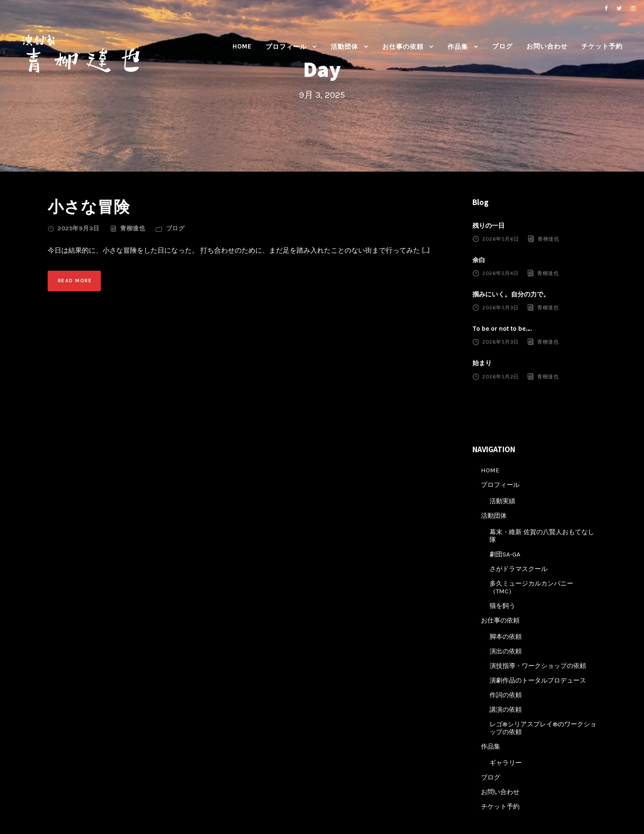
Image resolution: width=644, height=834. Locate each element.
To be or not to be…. (502, 329)
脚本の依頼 (506, 637)
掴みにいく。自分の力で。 (511, 294)
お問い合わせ (547, 46)
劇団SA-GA (505, 554)
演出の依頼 (506, 651)
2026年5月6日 (501, 239)
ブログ (502, 46)
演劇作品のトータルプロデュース (538, 680)
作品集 (458, 47)
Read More (75, 281)
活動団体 (345, 47)
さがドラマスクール (519, 569)
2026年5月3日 (500, 308)
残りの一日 (488, 226)
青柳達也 (133, 228)
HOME (242, 46)
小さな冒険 (89, 207)
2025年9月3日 (79, 228)
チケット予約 (602, 46)
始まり (482, 363)
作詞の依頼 (506, 695)
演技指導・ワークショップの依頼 (538, 666)
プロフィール (286, 47)
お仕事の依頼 (403, 47)
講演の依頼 (506, 710)
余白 (479, 260)
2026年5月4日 (500, 273)
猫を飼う (502, 606)
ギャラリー (506, 763)
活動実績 (502, 501)
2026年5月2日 (500, 376)
